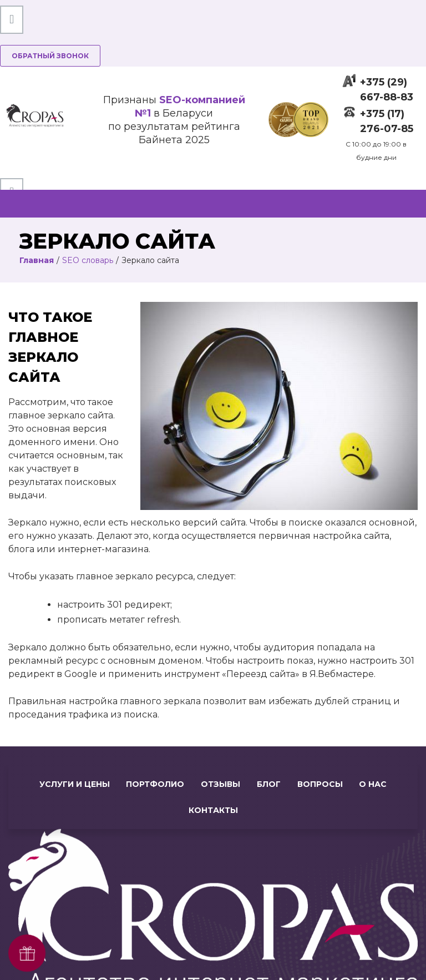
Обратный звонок (50, 56)
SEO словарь (88, 260)
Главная (37, 260)
